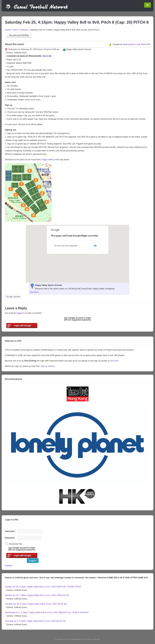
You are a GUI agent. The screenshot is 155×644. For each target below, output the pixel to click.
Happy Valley (47, 160)
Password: (10, 538)
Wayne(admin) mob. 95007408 (136, 44)
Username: (10, 531)
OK (95, 246)
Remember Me (15, 544)
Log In (33, 561)
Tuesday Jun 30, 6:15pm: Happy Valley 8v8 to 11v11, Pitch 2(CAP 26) (36, 604)
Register (9, 566)
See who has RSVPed (19, 35)
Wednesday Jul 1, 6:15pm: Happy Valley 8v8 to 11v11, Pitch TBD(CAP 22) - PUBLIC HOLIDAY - (47, 612)
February (24, 30)
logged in (21, 313)
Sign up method (47, 366)
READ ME (47, 56)
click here (114, 361)
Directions (34, 292)
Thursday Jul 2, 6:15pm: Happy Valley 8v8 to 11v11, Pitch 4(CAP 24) (35, 621)
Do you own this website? (66, 246)
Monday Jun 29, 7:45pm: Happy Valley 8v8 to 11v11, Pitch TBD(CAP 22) (37, 595)
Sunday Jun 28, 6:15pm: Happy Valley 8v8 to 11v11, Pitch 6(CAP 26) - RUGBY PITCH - (44, 587)
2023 (15, 30)
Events (8, 30)
